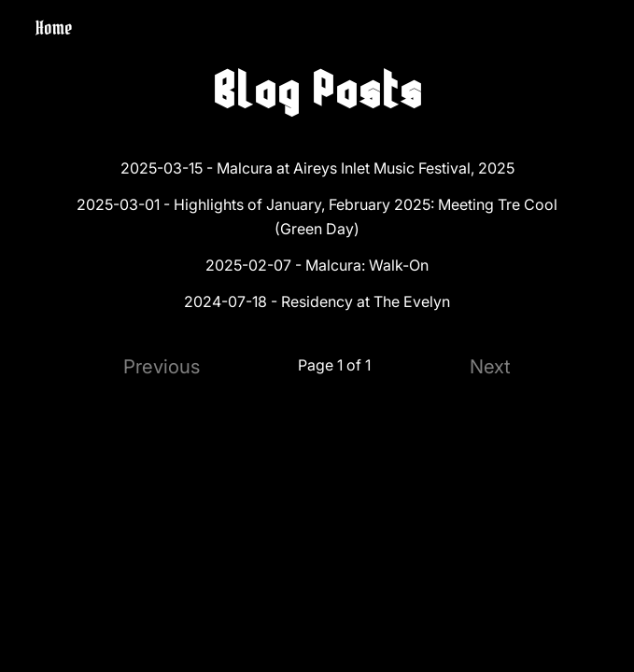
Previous (162, 366)
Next (490, 366)
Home (54, 28)
